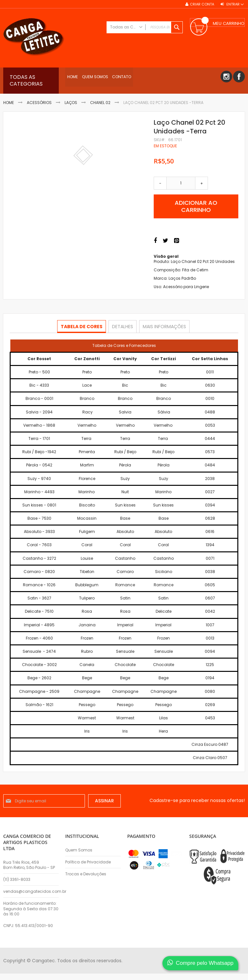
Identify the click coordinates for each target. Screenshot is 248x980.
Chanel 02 (100, 103)
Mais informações (164, 326)
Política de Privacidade (88, 862)
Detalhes (123, 326)
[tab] (82, 327)
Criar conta (202, 4)
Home (9, 103)
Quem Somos (79, 850)
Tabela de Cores (82, 326)
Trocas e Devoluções (86, 874)
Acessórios (39, 103)
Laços (71, 103)
